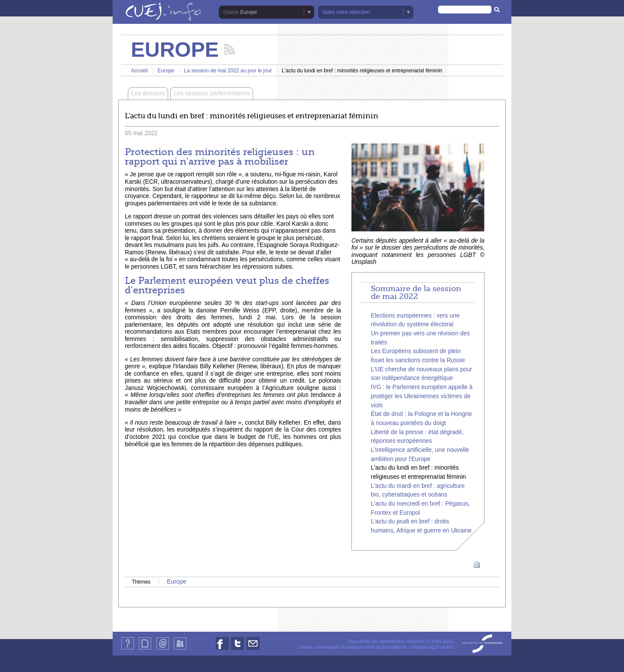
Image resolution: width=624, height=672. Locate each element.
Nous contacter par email (253, 650)
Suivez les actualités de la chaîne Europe (229, 49)
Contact (163, 649)
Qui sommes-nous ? (128, 649)
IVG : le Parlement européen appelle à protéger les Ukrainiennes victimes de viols (422, 396)
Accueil (139, 71)
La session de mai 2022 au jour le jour (228, 71)
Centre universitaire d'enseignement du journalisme (352, 647)
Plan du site (145, 649)
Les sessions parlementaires (212, 93)
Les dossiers (148, 93)
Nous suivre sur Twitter (237, 650)
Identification (180, 649)
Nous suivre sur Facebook (222, 650)
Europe (249, 12)
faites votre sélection (346, 12)
